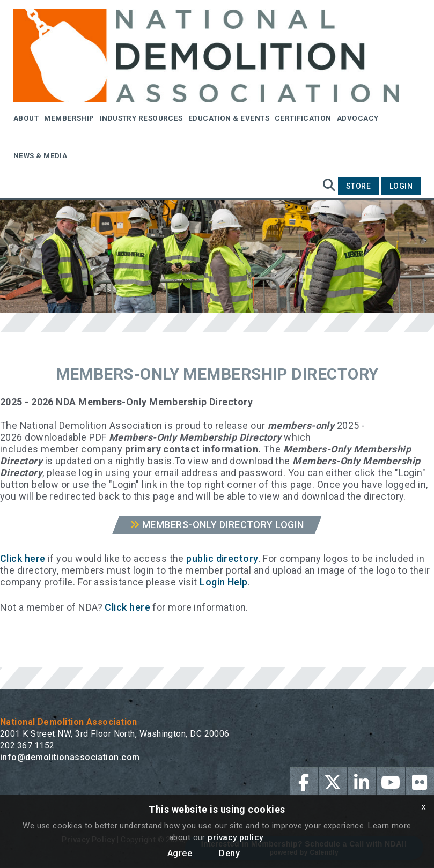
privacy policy (235, 837)
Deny (229, 853)
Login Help (224, 582)
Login (401, 186)
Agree (180, 853)
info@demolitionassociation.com (70, 757)
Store (358, 186)
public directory (222, 558)
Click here (23, 558)
